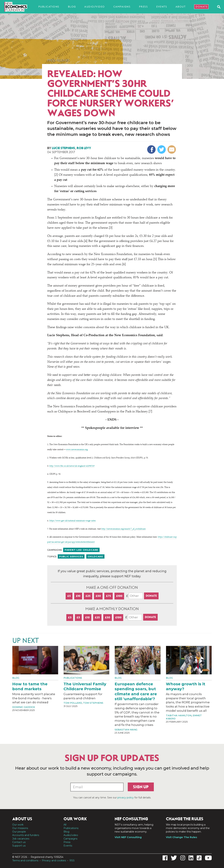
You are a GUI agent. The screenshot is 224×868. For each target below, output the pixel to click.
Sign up (141, 787)
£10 (78, 596)
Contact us (19, 842)
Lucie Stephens (63, 148)
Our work (18, 825)
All (65, 825)
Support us (19, 846)
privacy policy (126, 798)
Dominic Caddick (24, 707)
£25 (88, 596)
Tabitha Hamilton (179, 715)
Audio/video (95, 7)
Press (143, 7)
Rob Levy (84, 148)
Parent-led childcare (81, 550)
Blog (72, 7)
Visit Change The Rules (181, 837)
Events (162, 7)
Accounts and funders (26, 835)
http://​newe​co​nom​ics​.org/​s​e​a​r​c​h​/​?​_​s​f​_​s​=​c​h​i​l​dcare (123, 529)
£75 (108, 596)
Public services (71, 556)
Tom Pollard (73, 703)
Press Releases (58, 60)
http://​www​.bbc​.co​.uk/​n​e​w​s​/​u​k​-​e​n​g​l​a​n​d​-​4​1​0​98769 (72, 466)
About (181, 7)
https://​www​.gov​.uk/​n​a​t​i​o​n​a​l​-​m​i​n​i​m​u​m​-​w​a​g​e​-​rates (73, 521)
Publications (49, 7)
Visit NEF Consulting (128, 837)
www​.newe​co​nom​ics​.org (77, 450)
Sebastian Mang (126, 730)
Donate (202, 7)
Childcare (95, 556)
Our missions (20, 828)
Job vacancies (21, 839)
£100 (119, 596)
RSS (72, 860)
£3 (70, 617)
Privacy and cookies (54, 860)
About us (22, 819)
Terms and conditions (25, 860)
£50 (98, 596)
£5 (69, 596)
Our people (19, 832)
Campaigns (122, 7)
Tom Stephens (93, 703)
